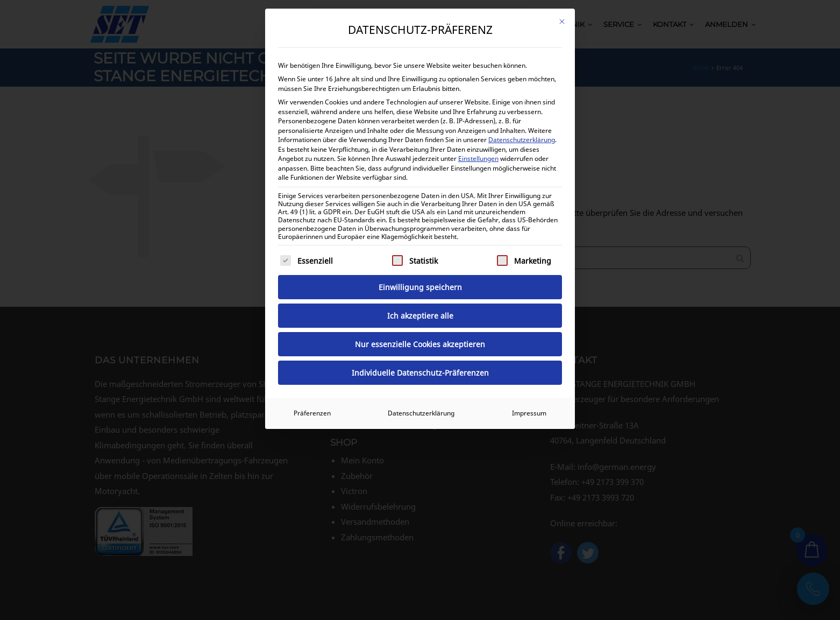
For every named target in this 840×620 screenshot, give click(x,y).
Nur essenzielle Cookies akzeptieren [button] (420, 344)
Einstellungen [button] (478, 158)
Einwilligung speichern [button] (420, 287)
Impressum (529, 413)
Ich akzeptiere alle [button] (420, 316)
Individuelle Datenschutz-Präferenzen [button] (420, 373)
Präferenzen (312, 413)
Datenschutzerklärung (522, 140)
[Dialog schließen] (562, 22)
